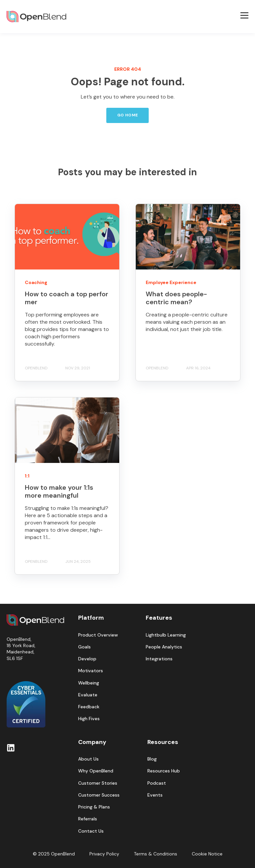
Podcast (157, 783)
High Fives (89, 719)
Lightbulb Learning (166, 635)
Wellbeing (89, 683)
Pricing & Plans (94, 807)
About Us (88, 759)
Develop (87, 659)
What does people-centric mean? (177, 298)
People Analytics (164, 647)
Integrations (159, 659)
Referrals (88, 819)
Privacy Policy (104, 854)
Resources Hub (164, 771)
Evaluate (88, 695)
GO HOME (128, 115)
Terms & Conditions (155, 854)
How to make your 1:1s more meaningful (59, 491)
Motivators (91, 671)
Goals (84, 647)
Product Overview (98, 635)
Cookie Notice (207, 854)
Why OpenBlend (96, 771)
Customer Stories (98, 783)
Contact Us (91, 831)
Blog (152, 759)
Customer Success (99, 795)
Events (155, 795)
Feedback (89, 707)
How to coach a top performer (67, 298)
